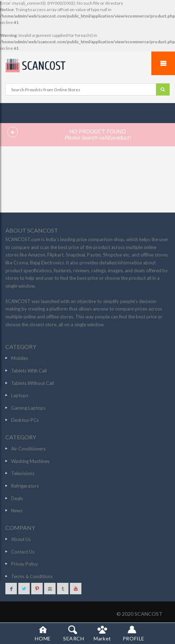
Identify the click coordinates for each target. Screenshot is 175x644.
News (17, 511)
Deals (17, 498)
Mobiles (20, 358)
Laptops (20, 395)
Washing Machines (30, 461)
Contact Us (23, 552)
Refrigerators (25, 486)
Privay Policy (25, 564)
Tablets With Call (29, 371)
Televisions (23, 473)
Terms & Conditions (32, 576)
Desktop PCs (25, 420)
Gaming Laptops (28, 408)
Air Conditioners (28, 449)
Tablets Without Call (32, 383)
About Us (21, 539)
